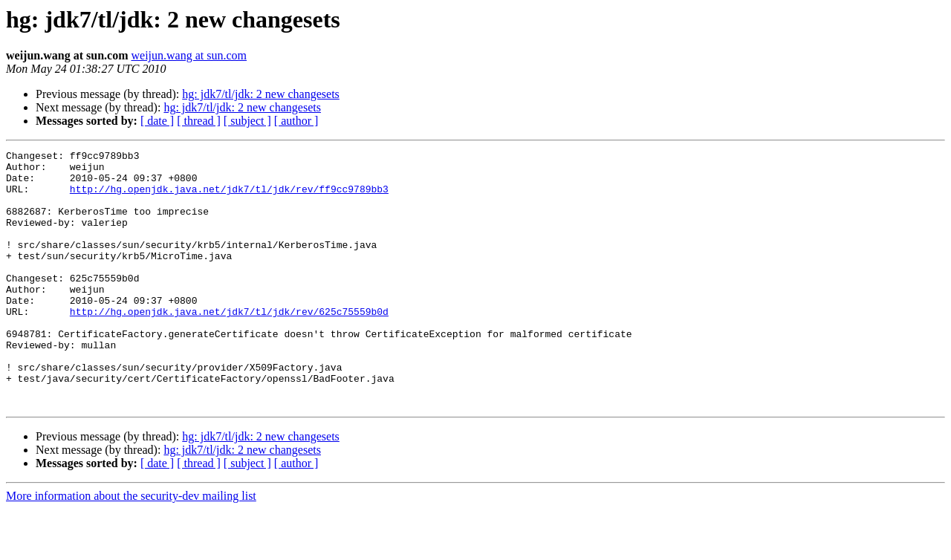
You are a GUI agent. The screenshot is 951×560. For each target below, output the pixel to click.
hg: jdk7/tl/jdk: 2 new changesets (261, 94)
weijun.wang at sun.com (189, 55)
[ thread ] (199, 121)
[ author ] (296, 121)
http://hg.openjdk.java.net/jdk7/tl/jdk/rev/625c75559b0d (229, 345)
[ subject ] (247, 121)
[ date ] (157, 121)
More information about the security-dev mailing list (131, 547)
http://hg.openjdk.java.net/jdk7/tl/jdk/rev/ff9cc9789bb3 (229, 198)
